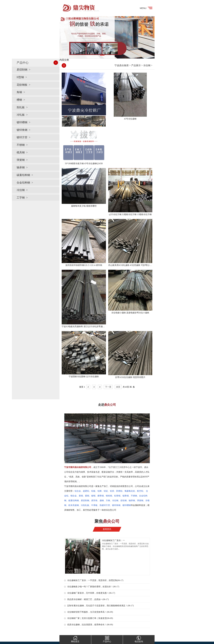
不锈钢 (21, 145)
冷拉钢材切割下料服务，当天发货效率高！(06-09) (90, 612)
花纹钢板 (22, 85)
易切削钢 (22, 70)
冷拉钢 (21, 190)
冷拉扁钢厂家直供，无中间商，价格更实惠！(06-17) (91, 593)
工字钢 (21, 198)
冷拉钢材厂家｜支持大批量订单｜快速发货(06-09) (90, 618)
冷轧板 (21, 115)
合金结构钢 (23, 183)
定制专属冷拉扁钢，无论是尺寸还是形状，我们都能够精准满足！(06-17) (100, 606)
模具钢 (21, 152)
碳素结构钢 (23, 175)
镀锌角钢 (22, 130)
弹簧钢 (21, 160)
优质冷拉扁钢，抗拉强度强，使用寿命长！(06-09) (90, 625)
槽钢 (19, 100)
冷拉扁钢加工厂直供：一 (113, 540)
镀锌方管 (22, 137)
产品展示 (136, 65)
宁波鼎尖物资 (122, 65)
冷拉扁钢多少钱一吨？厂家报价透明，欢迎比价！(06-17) (93, 587)
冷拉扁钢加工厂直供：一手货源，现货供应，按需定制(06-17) (95, 580)
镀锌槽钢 (22, 122)
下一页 (108, 387)
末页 (118, 387)
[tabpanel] (107, 37)
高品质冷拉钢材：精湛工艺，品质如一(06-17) (88, 599)
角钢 (19, 92)
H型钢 (20, 77)
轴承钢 (21, 167)
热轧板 (21, 107)
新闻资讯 (107, 529)
